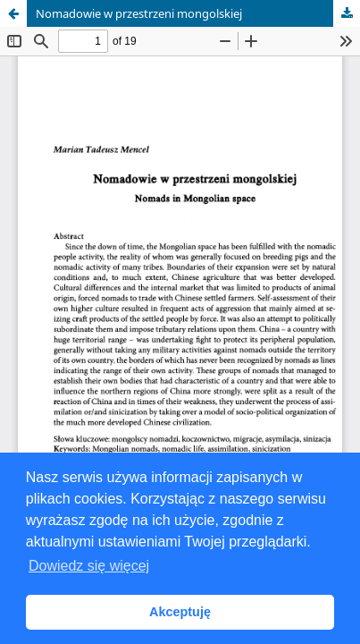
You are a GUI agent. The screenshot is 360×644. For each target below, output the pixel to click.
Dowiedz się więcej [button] (89, 566)
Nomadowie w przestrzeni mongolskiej (139, 13)
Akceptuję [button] (180, 612)
